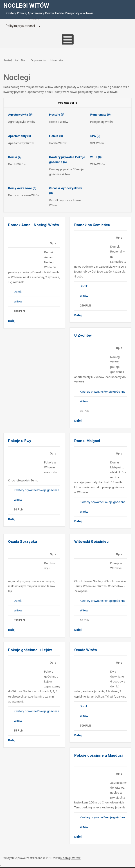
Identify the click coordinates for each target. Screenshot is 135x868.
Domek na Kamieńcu (92, 225)
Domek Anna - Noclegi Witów (34, 225)
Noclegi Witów (70, 858)
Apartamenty (20, 136)
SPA (95, 136)
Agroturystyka (20, 115)
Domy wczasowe (22, 188)
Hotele (56, 136)
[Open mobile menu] (68, 39)
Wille (96, 157)
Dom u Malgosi (87, 441)
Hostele (57, 115)
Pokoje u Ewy (20, 441)
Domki (15, 157)
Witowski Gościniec (91, 541)
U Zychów (83, 335)
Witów (18, 301)
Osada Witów (86, 650)
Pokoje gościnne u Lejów (30, 650)
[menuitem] (23, 26)
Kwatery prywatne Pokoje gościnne (103, 392)
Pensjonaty (100, 115)
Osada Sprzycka (23, 541)
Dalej (12, 321)
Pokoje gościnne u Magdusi (98, 755)
